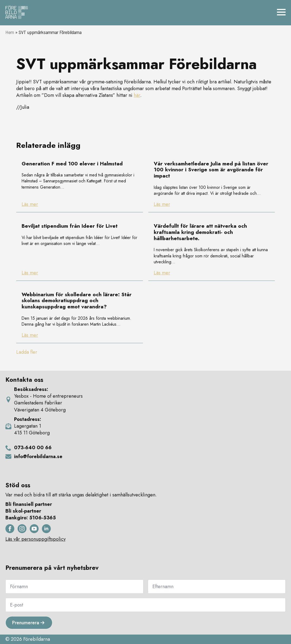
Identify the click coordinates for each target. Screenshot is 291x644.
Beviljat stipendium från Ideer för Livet (70, 226)
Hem (10, 32)
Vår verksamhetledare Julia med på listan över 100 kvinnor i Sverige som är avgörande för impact (211, 170)
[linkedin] (46, 529)
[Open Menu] (281, 12)
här (137, 95)
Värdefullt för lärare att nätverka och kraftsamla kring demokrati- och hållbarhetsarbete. (200, 232)
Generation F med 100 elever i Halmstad (72, 164)
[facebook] (10, 529)
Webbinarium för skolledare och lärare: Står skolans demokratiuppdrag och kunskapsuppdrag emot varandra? (77, 301)
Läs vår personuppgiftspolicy (36, 539)
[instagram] (22, 529)
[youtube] (34, 529)
